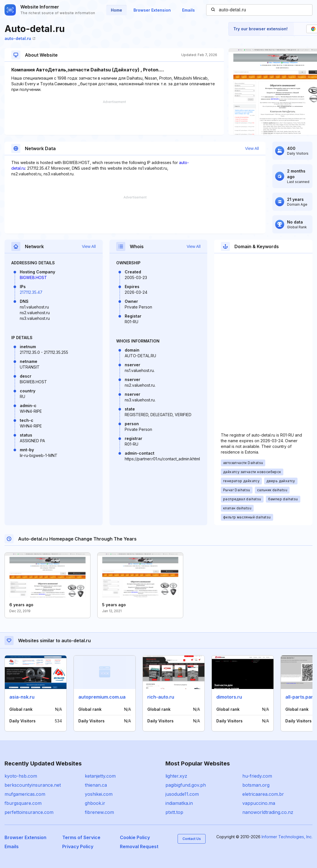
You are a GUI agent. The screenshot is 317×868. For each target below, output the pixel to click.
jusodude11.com (182, 794)
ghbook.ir (95, 803)
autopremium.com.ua (102, 697)
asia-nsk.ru (22, 697)
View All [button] (252, 148)
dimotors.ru (229, 697)
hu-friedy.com (257, 776)
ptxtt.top (174, 812)
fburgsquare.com (23, 803)
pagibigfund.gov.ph (186, 785)
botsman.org (256, 785)
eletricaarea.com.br (263, 794)
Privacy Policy (78, 846)
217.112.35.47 (31, 292)
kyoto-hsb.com (21, 776)
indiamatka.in (179, 803)
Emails (188, 10)
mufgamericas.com (25, 794)
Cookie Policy (135, 837)
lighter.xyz (176, 776)
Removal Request (139, 846)
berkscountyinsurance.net (33, 785)
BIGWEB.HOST (33, 277)
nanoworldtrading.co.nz (268, 812)
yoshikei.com (99, 794)
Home (117, 10)
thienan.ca (96, 785)
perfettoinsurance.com (29, 812)
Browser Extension (152, 10)
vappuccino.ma (259, 803)
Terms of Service (81, 837)
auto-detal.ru (20, 38)
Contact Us (192, 839)
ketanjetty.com (100, 776)
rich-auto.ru (161, 697)
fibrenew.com (99, 812)
